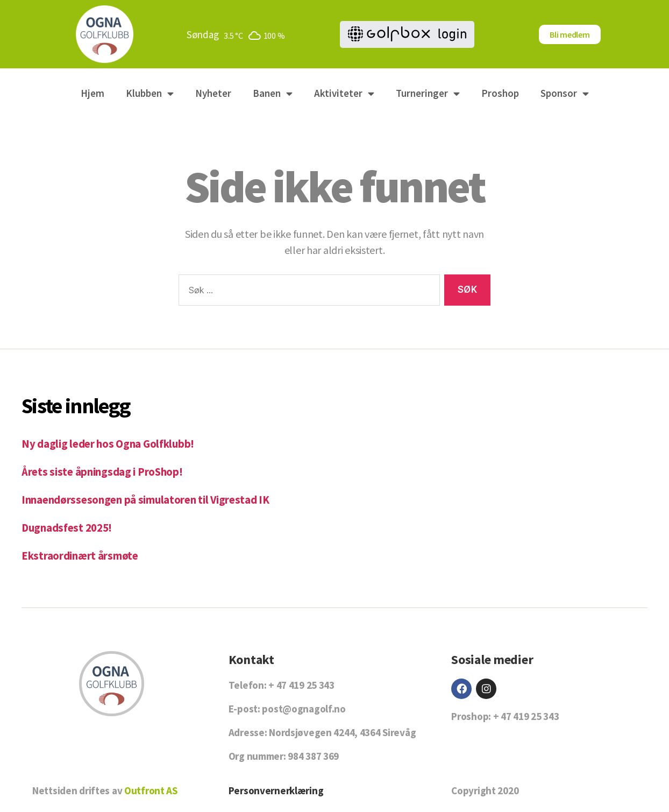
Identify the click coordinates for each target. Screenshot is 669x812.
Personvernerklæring (276, 789)
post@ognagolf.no (304, 708)
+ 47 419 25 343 (301, 684)
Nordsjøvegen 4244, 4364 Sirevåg (342, 731)
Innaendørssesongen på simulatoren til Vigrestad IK (147, 499)
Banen (273, 93)
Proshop (500, 93)
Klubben (150, 93)
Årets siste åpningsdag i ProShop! (104, 472)
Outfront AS (151, 789)
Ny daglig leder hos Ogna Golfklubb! (108, 444)
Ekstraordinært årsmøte (80, 555)
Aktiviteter (344, 93)
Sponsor (565, 93)
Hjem (92, 93)
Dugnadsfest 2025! (67, 527)
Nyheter (213, 93)
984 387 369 (313, 755)
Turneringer (428, 93)
